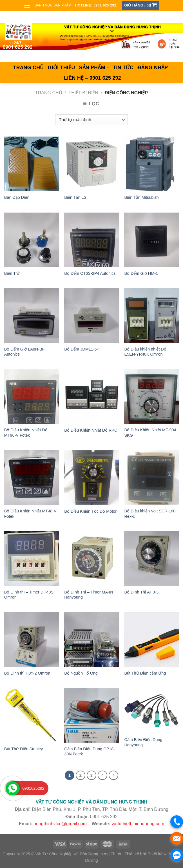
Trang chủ (29, 68)
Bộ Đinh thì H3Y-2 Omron (27, 673)
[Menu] (27, 5)
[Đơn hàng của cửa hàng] (91, 120)
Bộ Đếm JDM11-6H (82, 349)
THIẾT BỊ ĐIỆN (83, 93)
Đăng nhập (153, 68)
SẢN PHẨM (94, 68)
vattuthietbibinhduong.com (138, 824)
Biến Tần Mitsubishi (142, 197)
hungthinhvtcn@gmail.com (60, 824)
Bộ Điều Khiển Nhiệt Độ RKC (91, 430)
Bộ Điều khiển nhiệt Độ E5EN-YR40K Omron (145, 352)
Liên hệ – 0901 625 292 (92, 78)
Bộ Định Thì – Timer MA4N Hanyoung (89, 595)
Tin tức (123, 68)
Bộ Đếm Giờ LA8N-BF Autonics (24, 352)
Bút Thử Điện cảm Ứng (145, 673)
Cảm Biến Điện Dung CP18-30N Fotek (90, 752)
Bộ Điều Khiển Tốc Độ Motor (90, 511)
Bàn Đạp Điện (17, 197)
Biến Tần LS (75, 197)
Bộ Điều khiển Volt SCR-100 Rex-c (150, 514)
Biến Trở (12, 273)
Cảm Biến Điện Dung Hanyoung (143, 742)
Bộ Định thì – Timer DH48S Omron (29, 595)
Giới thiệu (62, 68)
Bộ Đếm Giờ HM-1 (141, 273)
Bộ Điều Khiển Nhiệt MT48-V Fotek (30, 514)
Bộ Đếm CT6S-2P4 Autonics (90, 273)
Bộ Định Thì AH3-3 (141, 592)
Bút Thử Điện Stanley (24, 749)
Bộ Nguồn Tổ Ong (81, 673)
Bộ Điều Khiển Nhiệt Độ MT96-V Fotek (26, 433)
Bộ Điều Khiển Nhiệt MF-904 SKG (150, 433)
